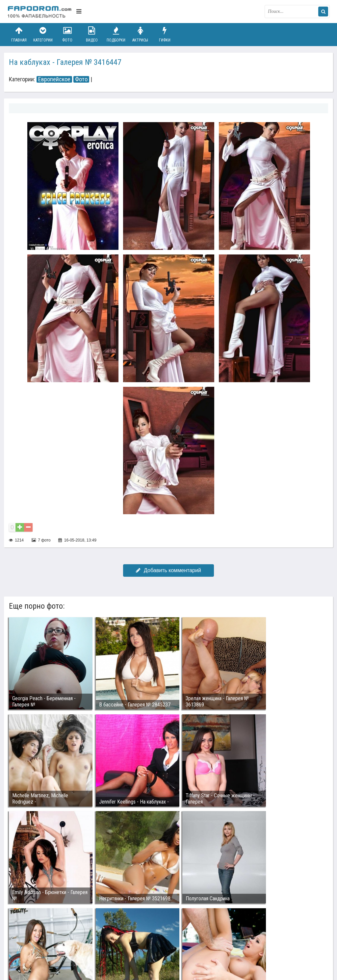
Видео (92, 34)
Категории (43, 34)
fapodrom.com (40, 12)
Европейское (54, 79)
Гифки (165, 34)
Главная (19, 34)
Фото (67, 34)
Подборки (116, 34)
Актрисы (140, 34)
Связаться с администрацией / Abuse (47, 939)
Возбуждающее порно (120, 944)
